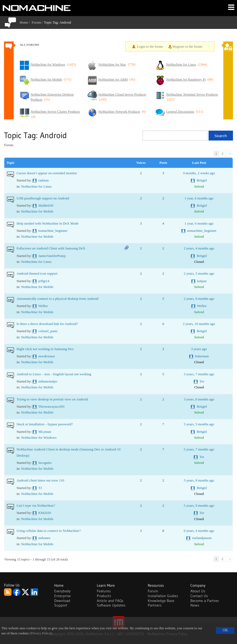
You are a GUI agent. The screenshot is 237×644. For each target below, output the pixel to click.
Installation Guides (163, 596)
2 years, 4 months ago (199, 248)
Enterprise (62, 596)
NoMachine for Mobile (37, 211)
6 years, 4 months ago (199, 531)
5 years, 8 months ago (199, 480)
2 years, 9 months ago (199, 299)
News (195, 605)
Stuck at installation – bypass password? (45, 424)
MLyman (45, 432)
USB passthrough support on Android (43, 198)
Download (62, 601)
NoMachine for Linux (36, 186)
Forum (36, 22)
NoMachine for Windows (39, 437)
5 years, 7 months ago (199, 449)
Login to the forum (150, 47)
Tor (202, 381)
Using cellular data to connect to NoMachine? (49, 531)
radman (44, 180)
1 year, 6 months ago (199, 198)
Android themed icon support (37, 273)
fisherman (202, 356)
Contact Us (199, 596)
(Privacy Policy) (41, 633)
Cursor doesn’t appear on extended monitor (47, 173)
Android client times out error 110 (40, 480)
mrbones (44, 538)
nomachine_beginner (53, 231)
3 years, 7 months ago (199, 374)
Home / (26, 22)
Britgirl (202, 180)
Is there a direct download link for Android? (47, 324)
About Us (198, 591)
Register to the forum (188, 47)
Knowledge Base (161, 601)
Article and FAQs (110, 601)
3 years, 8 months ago (199, 399)
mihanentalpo (48, 381)
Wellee (43, 306)
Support (61, 605)
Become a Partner (205, 601)
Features (104, 591)
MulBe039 (46, 205)
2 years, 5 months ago (199, 273)
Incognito (45, 463)
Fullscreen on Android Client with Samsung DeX (51, 248)
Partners (155, 605)
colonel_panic (48, 331)
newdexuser (47, 356)
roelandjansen (202, 538)
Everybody (62, 591)
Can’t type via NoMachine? (36, 505)
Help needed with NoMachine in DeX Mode (48, 223)
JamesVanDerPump (52, 256)
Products (104, 596)
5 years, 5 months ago (199, 424)
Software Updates (111, 605)
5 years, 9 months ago (199, 505)
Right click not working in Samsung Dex (45, 349)
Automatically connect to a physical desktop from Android (58, 299)
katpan (202, 281)
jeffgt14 (44, 281)
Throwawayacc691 (52, 406)
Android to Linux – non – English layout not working (54, 374)
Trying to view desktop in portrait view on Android (52, 399)
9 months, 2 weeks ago (199, 173)
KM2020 (45, 513)
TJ (40, 488)
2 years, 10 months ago (199, 324)
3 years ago (199, 349)
